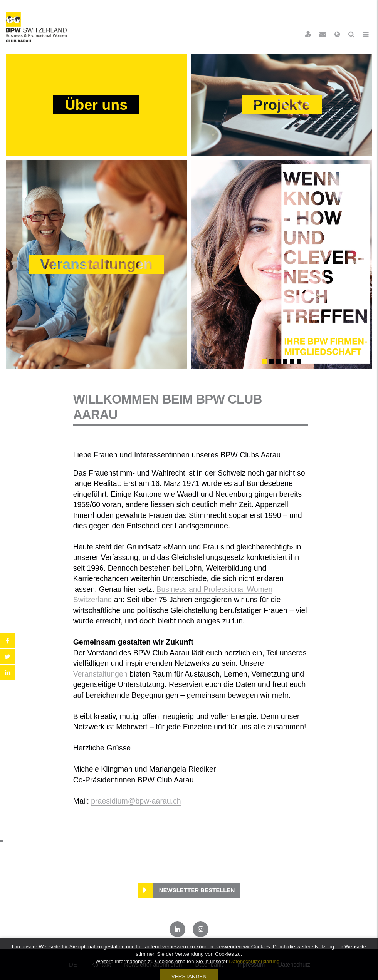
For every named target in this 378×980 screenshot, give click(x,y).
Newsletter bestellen (197, 890)
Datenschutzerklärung (254, 976)
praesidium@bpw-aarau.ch (136, 801)
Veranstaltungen (100, 674)
